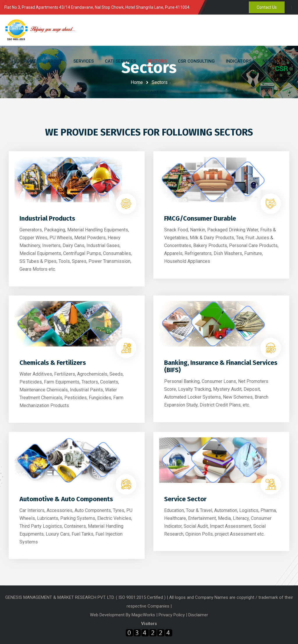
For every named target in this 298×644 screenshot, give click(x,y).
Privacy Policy (172, 615)
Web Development (108, 615)
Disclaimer (198, 615)
